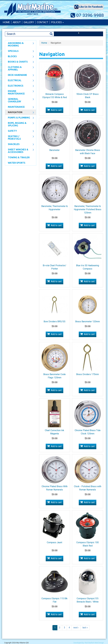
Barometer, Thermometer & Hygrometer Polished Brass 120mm (88, 209)
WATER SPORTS (17, 163)
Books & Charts (19, 62)
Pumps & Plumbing (19, 118)
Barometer (54, 150)
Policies (57, 22)
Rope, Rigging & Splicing (19, 124)
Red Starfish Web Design (94, 643)
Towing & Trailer (19, 157)
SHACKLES (19, 144)
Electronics (19, 86)
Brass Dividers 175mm (88, 374)
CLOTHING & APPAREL (19, 68)
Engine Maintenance (19, 92)
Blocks (19, 57)
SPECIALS (19, 51)
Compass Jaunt (54, 542)
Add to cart (56, 110)
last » (85, 628)
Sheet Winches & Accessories (19, 151)
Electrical (19, 81)
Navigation (19, 113)
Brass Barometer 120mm (88, 322)
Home (6, 22)
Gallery (29, 22)
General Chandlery (19, 100)
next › (76, 628)
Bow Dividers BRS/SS (54, 322)
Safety (19, 131)
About (17, 22)
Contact (43, 22)
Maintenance (19, 107)
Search (51, 34)
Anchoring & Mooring (19, 44)
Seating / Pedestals (19, 137)
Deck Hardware (19, 75)
